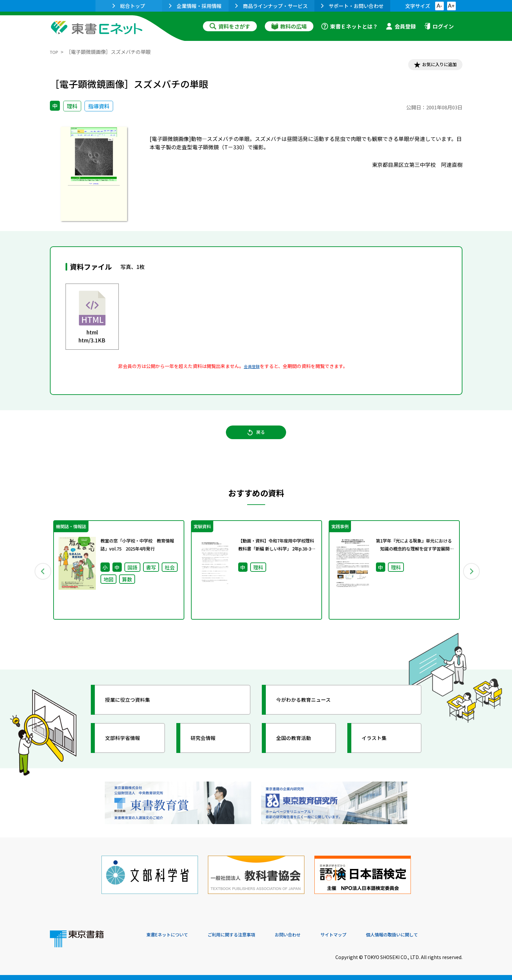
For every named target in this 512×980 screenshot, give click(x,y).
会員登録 (401, 26)
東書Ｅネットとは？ (350, 26)
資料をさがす (230, 26)
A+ (451, 6)
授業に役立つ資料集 (135, 712)
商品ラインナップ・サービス (271, 6)
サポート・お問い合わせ (352, 6)
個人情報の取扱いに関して (430, 935)
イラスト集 (380, 750)
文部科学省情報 (129, 750)
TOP (55, 52)
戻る (256, 439)
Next (472, 580)
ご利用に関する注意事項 (247, 935)
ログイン (439, 26)
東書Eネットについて (172, 935)
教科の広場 (289, 26)
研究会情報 (209, 750)
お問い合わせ (311, 935)
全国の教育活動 (300, 750)
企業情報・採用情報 (195, 6)
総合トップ (129, 6)
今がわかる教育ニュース (312, 712)
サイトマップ (363, 935)
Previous (40, 580)
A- (439, 6)
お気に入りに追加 (433, 66)
